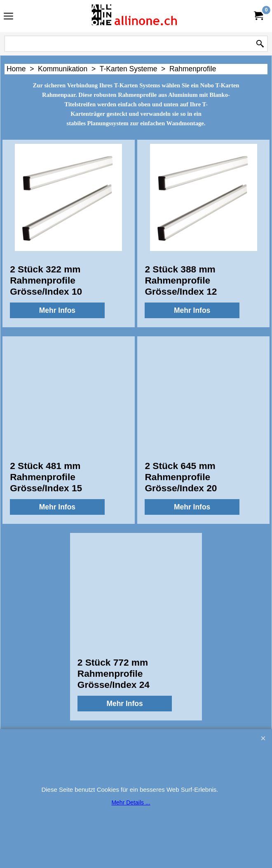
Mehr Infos (57, 310)
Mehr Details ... (131, 802)
